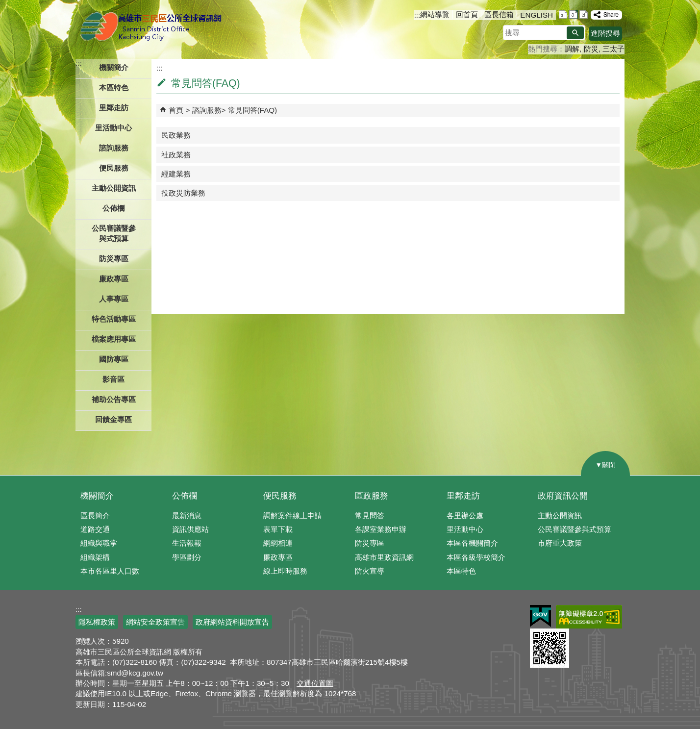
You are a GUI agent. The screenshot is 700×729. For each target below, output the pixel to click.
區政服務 (372, 496)
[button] (575, 33)
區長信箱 (499, 14)
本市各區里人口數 (110, 571)
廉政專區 (278, 557)
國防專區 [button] (114, 359)
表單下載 (278, 529)
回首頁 (467, 14)
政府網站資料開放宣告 (232, 622)
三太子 (613, 49)
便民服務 (280, 496)
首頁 (176, 110)
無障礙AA (589, 617)
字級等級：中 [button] (573, 14)
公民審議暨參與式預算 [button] (114, 233)
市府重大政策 (560, 543)
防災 (591, 49)
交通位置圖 (315, 683)
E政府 (540, 616)
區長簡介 (95, 515)
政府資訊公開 (563, 496)
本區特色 (461, 571)
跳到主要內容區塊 (5, 5)
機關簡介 (97, 496)
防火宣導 (370, 571)
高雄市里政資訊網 (384, 557)
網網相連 (278, 543)
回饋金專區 (113, 419)
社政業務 (176, 155)
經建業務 (176, 174)
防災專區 (370, 543)
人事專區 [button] (114, 299)
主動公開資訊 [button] (114, 188)
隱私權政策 (97, 622)
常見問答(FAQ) (253, 110)
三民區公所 (153, 27)
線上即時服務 (285, 571)
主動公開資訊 (560, 515)
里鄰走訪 (463, 496)
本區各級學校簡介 (476, 557)
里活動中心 (113, 128)
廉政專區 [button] (114, 279)
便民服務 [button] (114, 168)
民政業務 (176, 135)
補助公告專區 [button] (114, 399)
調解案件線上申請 (293, 515)
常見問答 (370, 515)
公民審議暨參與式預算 (575, 529)
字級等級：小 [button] (563, 14)
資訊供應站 (190, 529)
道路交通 (95, 529)
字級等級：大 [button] (584, 14)
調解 (572, 49)
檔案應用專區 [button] (114, 339)
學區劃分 (187, 557)
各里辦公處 (465, 515)
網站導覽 (435, 14)
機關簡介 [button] (114, 67)
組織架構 (95, 557)
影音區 (113, 379)
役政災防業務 (183, 193)
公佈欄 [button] (113, 208)
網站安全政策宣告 (155, 622)
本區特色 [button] (114, 88)
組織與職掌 (99, 543)
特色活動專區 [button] (114, 319)
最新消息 (187, 515)
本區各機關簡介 (472, 543)
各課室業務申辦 (381, 529)
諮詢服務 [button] (114, 148)
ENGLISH (537, 15)
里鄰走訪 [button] (114, 108)
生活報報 (187, 543)
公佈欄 (185, 496)
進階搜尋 (605, 33)
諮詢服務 (207, 110)
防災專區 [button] (114, 259)
